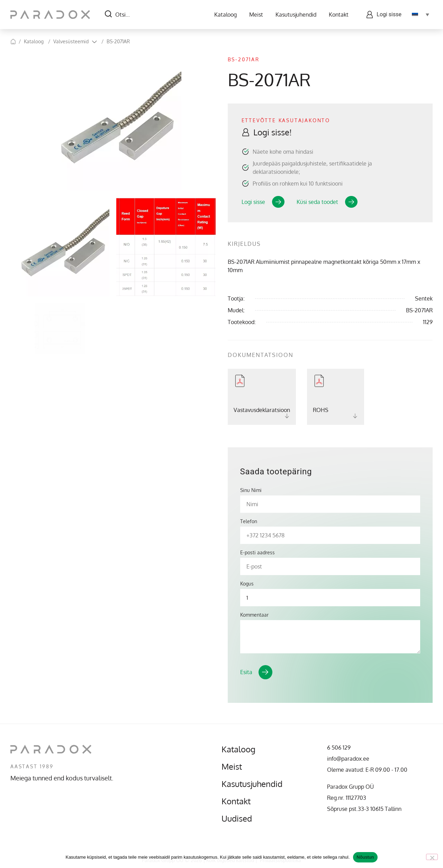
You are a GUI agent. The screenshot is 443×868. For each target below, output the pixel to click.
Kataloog (225, 15)
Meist (256, 15)
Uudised (237, 818)
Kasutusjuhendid (296, 15)
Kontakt (339, 15)
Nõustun (365, 857)
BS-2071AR (118, 41)
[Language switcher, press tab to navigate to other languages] (421, 15)
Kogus (247, 584)
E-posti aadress (257, 553)
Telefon (249, 521)
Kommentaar (254, 615)
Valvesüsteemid (71, 41)
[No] (432, 857)
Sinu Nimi (251, 490)
